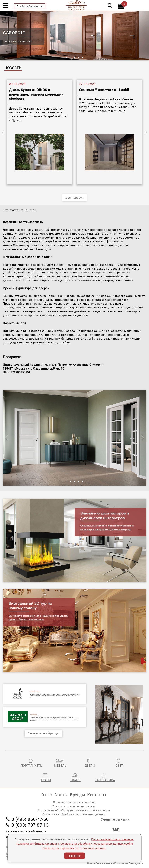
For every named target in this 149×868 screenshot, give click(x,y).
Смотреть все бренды (43, 733)
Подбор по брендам (30, 6)
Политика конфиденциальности (74, 806)
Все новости (74, 198)
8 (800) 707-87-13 (27, 825)
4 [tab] (78, 57)
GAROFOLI (34, 714)
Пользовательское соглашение (74, 802)
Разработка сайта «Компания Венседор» (115, 863)
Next (146, 132)
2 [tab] (71, 57)
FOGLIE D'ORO (35, 691)
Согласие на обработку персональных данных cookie (74, 810)
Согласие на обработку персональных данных (74, 814)
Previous (3, 132)
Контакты (97, 795)
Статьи (61, 795)
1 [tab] (67, 57)
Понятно (74, 856)
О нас (47, 795)
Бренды (78, 795)
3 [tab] (75, 57)
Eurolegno (44, 249)
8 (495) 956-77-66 (27, 819)
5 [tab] (83, 57)
